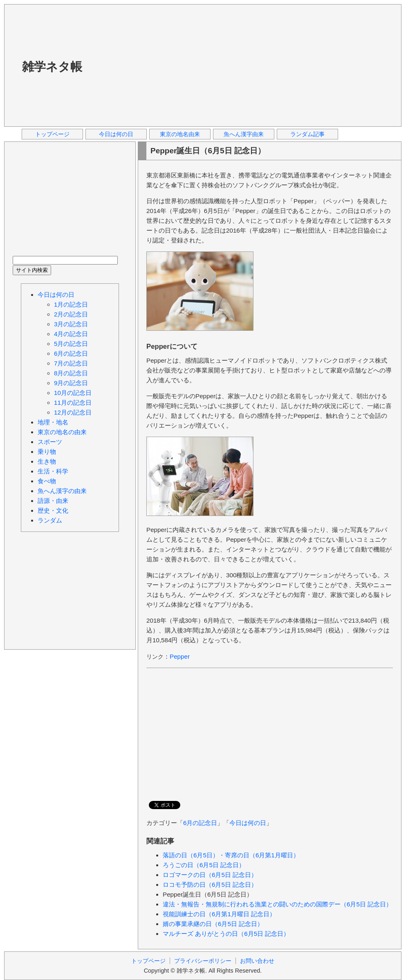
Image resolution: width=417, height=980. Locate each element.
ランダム (50, 520)
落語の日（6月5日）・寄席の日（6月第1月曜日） (231, 855)
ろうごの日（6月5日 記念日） (204, 865)
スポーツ (50, 442)
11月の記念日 (73, 403)
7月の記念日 (71, 363)
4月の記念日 (71, 334)
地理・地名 (53, 422)
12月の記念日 (73, 412)
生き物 (47, 461)
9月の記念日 (71, 383)
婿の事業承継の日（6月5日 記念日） (213, 924)
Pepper (180, 656)
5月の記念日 (71, 344)
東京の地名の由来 (62, 432)
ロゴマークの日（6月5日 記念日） (210, 875)
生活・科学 (53, 471)
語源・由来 (53, 501)
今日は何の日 (116, 134)
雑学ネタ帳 (52, 67)
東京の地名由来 (180, 134)
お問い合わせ (257, 961)
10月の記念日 (73, 393)
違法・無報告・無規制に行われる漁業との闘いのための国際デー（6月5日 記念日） (277, 904)
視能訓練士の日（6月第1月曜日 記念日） (219, 914)
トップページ (52, 134)
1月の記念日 (71, 304)
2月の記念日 (71, 314)
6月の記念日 (200, 823)
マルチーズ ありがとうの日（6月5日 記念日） (226, 934)
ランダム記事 (307, 134)
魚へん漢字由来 (244, 134)
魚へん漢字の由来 (62, 491)
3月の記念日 (71, 324)
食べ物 (47, 481)
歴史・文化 (53, 510)
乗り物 (47, 452)
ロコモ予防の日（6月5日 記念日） (210, 885)
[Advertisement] (178, 65)
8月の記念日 (71, 373)
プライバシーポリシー (203, 961)
